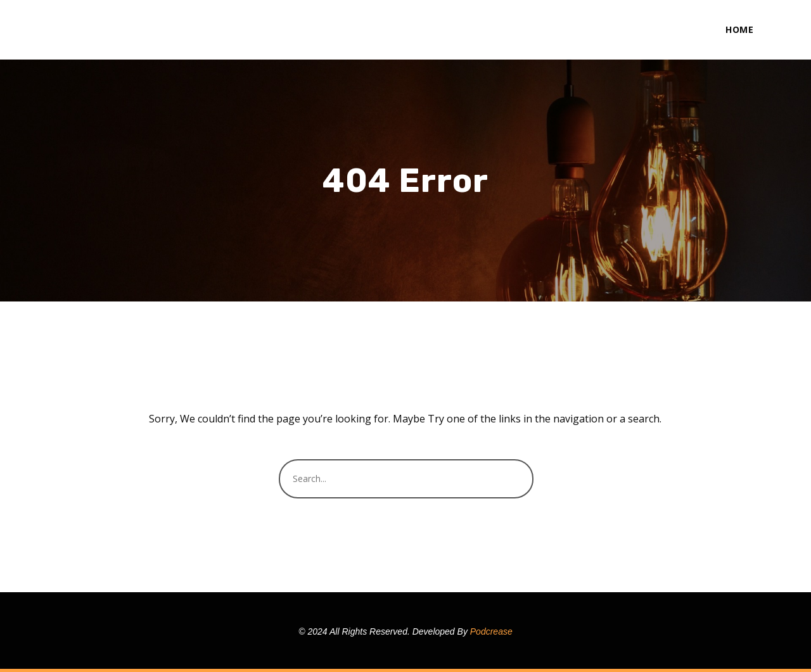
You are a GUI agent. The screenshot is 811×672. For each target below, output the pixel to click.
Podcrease (491, 631)
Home (739, 29)
